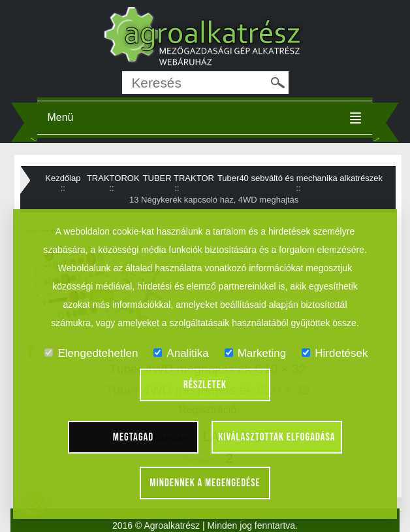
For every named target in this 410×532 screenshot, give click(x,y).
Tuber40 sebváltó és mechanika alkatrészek (300, 178)
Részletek (205, 385)
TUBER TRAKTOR (179, 178)
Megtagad (134, 437)
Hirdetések (335, 353)
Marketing (256, 353)
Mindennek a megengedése (205, 483)
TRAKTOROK (113, 178)
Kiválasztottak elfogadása (276, 437)
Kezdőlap (63, 178)
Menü (60, 117)
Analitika (181, 353)
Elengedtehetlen (91, 353)
